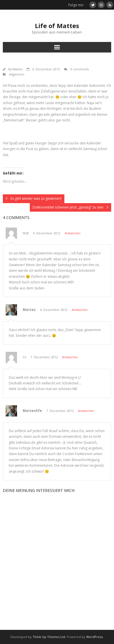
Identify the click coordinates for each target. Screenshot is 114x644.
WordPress (94, 637)
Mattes (17, 69)
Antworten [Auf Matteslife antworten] (86, 411)
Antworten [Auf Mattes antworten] (80, 310)
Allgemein (17, 74)
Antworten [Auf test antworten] (73, 233)
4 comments (79, 69)
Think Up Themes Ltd (49, 637)
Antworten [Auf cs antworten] (70, 357)
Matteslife (32, 411)
